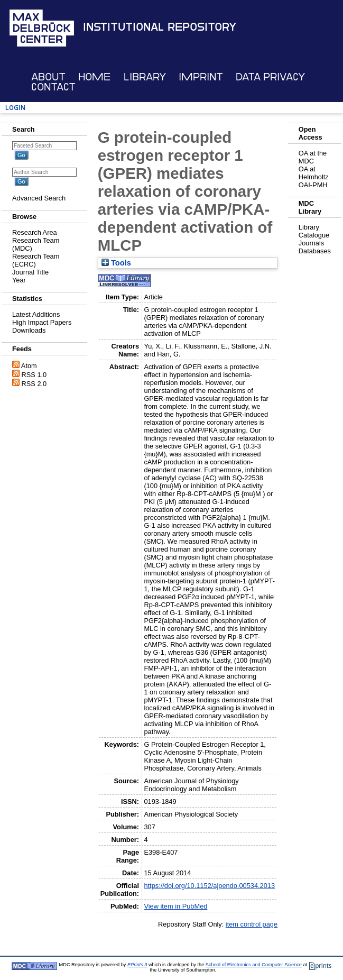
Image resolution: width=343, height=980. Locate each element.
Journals (311, 243)
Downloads (29, 330)
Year (19, 280)
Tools (116, 263)
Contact (53, 87)
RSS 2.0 (34, 384)
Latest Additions (36, 314)
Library (145, 77)
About (48, 77)
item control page (252, 924)
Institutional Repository (160, 27)
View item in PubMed (175, 906)
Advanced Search (39, 198)
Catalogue (314, 235)
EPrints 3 (137, 965)
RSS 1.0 (34, 375)
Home (94, 77)
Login (15, 108)
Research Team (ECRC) (36, 260)
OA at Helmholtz (314, 173)
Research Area (35, 232)
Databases (315, 251)
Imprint (201, 77)
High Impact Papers (42, 322)
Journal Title (30, 272)
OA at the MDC (313, 157)
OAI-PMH (313, 185)
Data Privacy (270, 77)
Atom (29, 366)
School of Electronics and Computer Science (254, 965)
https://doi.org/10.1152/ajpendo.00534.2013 (209, 886)
